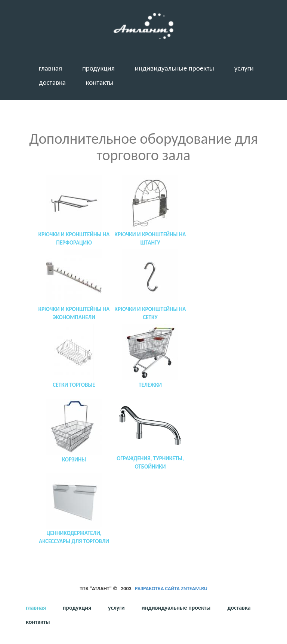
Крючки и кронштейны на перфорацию (74, 238)
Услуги (244, 68)
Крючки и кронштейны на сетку (150, 313)
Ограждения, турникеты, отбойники (150, 462)
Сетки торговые (74, 385)
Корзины (74, 460)
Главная (50, 68)
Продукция (98, 68)
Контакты (100, 82)
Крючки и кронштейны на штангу (150, 238)
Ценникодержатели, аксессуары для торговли (74, 537)
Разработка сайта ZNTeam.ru (171, 589)
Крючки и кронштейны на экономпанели (74, 313)
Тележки (150, 385)
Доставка (52, 82)
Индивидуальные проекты (175, 68)
